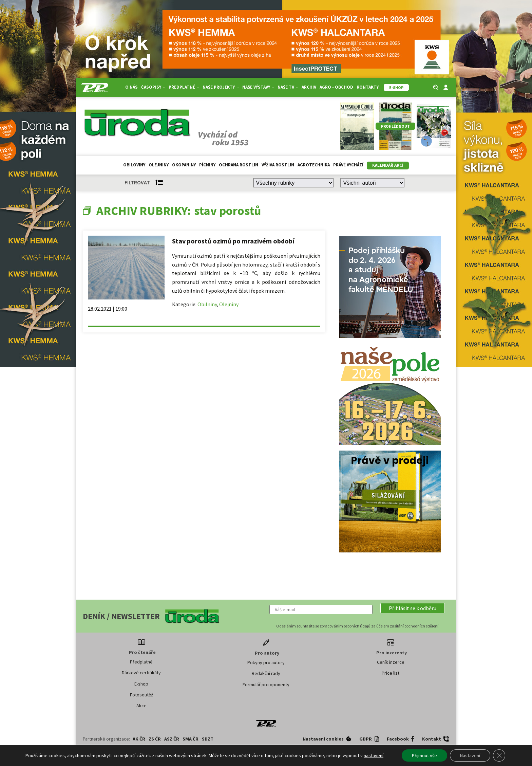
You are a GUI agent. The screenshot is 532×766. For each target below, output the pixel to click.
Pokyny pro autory (266, 662)
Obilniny (207, 304)
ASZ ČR (172, 739)
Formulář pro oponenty (266, 685)
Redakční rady (266, 673)
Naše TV (288, 87)
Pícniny (207, 165)
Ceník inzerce (391, 662)
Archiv (309, 87)
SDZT (208, 739)
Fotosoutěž (141, 695)
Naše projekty (221, 87)
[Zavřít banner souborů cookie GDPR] (499, 755)
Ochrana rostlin (239, 165)
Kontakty (368, 87)
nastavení (374, 755)
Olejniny (159, 165)
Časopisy (153, 87)
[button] (413, 608)
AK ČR (139, 739)
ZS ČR (155, 739)
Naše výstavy (258, 87)
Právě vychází (348, 165)
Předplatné (184, 87)
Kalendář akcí (388, 165)
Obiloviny (134, 165)
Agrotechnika (314, 165)
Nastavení (470, 755)
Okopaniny (184, 165)
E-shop (141, 684)
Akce (141, 706)
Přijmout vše (424, 755)
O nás (131, 87)
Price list (391, 673)
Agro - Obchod (336, 87)
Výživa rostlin (278, 165)
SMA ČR (191, 739)
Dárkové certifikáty (141, 673)
